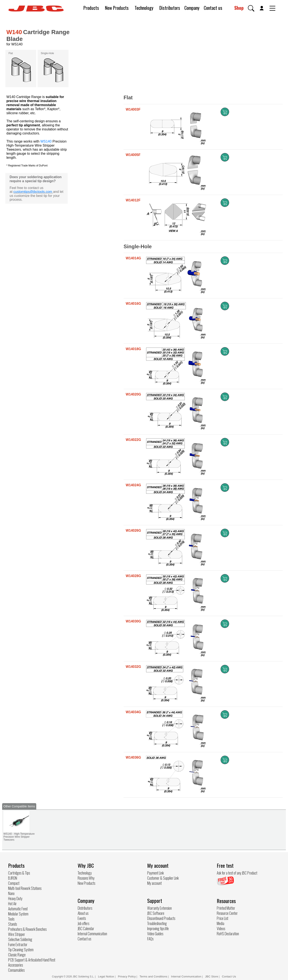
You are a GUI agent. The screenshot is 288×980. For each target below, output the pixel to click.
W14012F (133, 200)
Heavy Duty (15, 898)
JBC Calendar (86, 928)
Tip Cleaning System (21, 950)
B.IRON (13, 878)
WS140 (46, 141)
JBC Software (156, 913)
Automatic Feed (18, 909)
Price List (223, 918)
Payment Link (156, 873)
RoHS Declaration (228, 934)
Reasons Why (86, 878)
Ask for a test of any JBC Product (237, 873)
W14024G (133, 485)
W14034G (133, 712)
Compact (14, 883)
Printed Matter (226, 908)
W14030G (133, 621)
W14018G (133, 349)
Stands (12, 924)
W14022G (133, 440)
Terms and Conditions (153, 976)
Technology (144, 8)
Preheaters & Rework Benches (27, 929)
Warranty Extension (159, 908)
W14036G (133, 757)
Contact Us (229, 976)
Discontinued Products (161, 918)
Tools (11, 919)
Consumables (16, 970)
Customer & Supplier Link (163, 878)
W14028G (133, 576)
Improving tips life (158, 928)
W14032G (133, 667)
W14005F (133, 155)
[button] (251, 8)
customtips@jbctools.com (33, 192)
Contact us (213, 8)
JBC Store (212, 976)
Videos (221, 928)
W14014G (133, 258)
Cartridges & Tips (19, 873)
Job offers (83, 923)
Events (82, 918)
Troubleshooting (157, 923)
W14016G (133, 304)
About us (83, 913)
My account (154, 883)
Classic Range (17, 955)
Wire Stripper (17, 934)
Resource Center (227, 913)
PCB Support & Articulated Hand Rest (32, 960)
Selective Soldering (20, 939)
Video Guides (155, 934)
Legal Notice (107, 976)
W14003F (133, 109)
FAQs (150, 939)
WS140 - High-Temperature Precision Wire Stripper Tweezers (19, 837)
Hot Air (12, 904)
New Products (117, 8)
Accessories (15, 965)
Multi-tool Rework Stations (25, 888)
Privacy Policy (127, 976)
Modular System (18, 914)
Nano (11, 893)
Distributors (170, 8)
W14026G (133, 530)
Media (220, 923)
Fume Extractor (18, 944)
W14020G (133, 394)
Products (91, 8)
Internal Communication (92, 934)
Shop (239, 8)
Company (192, 8)
